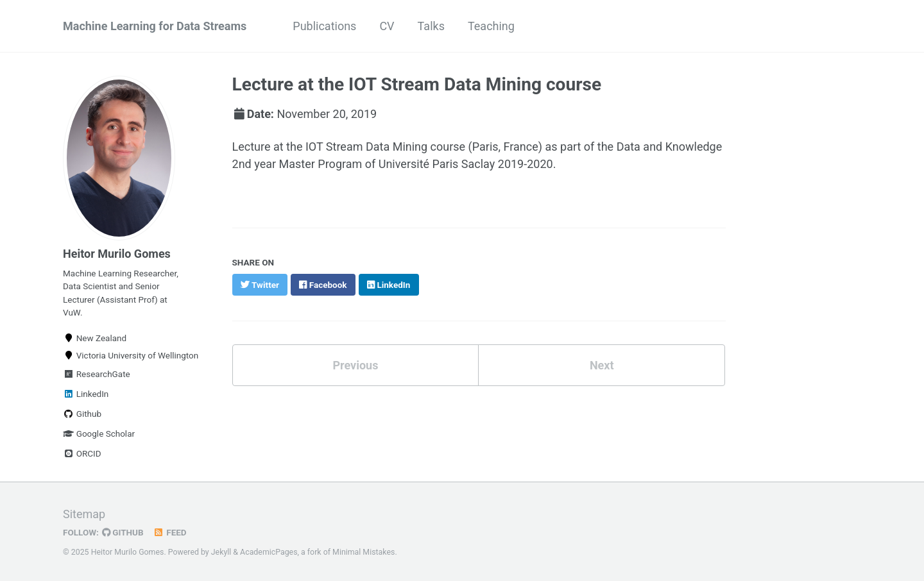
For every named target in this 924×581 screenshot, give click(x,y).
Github (82, 414)
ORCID (82, 453)
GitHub (123, 532)
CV (387, 26)
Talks (431, 26)
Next (602, 365)
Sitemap (84, 514)
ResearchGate (97, 374)
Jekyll (221, 552)
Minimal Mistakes (364, 552)
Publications (324, 26)
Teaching (491, 26)
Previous (355, 365)
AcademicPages (269, 552)
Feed (170, 532)
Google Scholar (99, 434)
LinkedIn (86, 394)
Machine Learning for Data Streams (155, 26)
